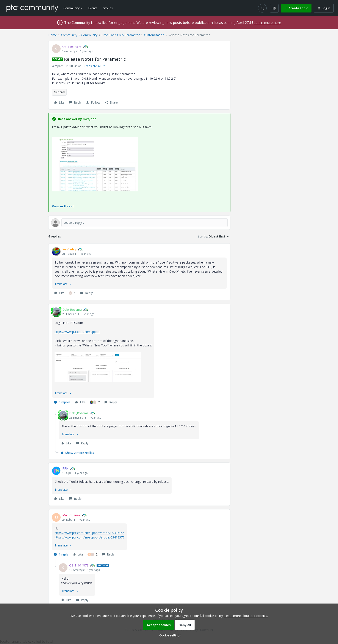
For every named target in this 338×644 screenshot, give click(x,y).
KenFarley (69, 249)
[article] (139, 272)
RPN (65, 468)
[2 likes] (95, 402)
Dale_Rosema (72, 310)
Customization (154, 35)
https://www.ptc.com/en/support (77, 332)
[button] (296, 8)
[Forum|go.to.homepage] (32, 8)
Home (53, 35)
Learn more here (267, 23)
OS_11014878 (72, 47)
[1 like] (72, 293)
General (59, 92)
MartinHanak (71, 515)
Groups (108, 8)
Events (93, 8)
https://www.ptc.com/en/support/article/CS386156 (89, 533)
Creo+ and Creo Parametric (121, 35)
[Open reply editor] (139, 223)
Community (69, 35)
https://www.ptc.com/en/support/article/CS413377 (89, 537)
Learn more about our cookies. (246, 616)
